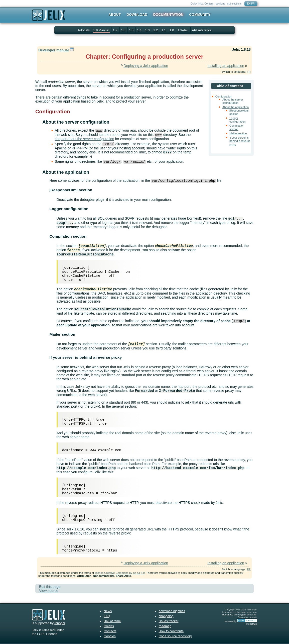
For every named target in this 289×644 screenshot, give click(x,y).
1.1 (164, 30)
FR (253, 4)
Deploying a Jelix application (146, 66)
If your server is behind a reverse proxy (240, 141)
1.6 (124, 30)
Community (200, 15)
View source (49, 591)
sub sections (235, 4)
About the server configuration (233, 101)
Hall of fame (112, 621)
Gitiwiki (254, 624)
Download (137, 15)
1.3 (148, 30)
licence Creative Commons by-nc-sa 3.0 (120, 573)
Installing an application (226, 66)
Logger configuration (237, 120)
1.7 (115, 30)
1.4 (140, 30)
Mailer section (238, 133)
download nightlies (172, 611)
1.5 (132, 30)
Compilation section (237, 127)
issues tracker (169, 621)
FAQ (107, 616)
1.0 (172, 30)
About (115, 15)
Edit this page (50, 587)
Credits (109, 626)
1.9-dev (183, 30)
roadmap (165, 626)
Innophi (60, 623)
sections (220, 4)
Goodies (110, 636)
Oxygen (242, 615)
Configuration (224, 97)
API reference (202, 30)
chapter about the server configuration (85, 139)
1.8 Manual (102, 30)
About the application (236, 107)
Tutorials (84, 30)
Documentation (168, 15)
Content (209, 4)
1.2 (156, 30)
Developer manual (53, 50)
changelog (166, 616)
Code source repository (175, 636)
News (108, 611)
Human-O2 (228, 615)
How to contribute (171, 631)
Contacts (110, 631)
